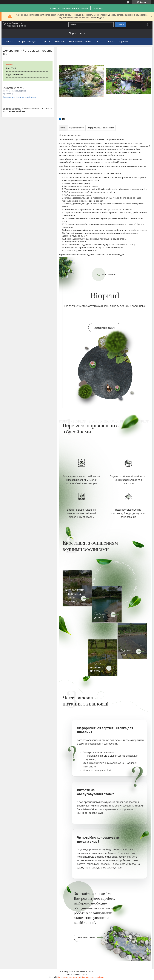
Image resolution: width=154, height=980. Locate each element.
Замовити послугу (105, 328)
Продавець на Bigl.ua (77, 974)
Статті (99, 42)
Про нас (46, 42)
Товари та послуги (27, 42)
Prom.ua (92, 972)
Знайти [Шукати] (121, 24)
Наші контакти (109, 274)
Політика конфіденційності (93, 977)
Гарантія (123, 42)
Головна (8, 42)
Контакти (60, 42)
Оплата (111, 42)
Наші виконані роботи (80, 42)
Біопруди (98, 8)
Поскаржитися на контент (69, 977)
